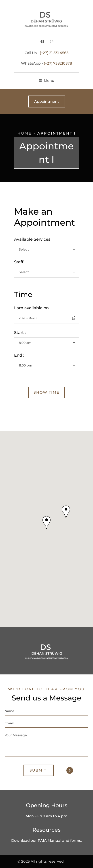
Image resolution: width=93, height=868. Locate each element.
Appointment (47, 101)
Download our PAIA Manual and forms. (46, 841)
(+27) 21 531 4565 (54, 53)
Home (25, 133)
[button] (46, 522)
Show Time (46, 392)
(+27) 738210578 (58, 63)
